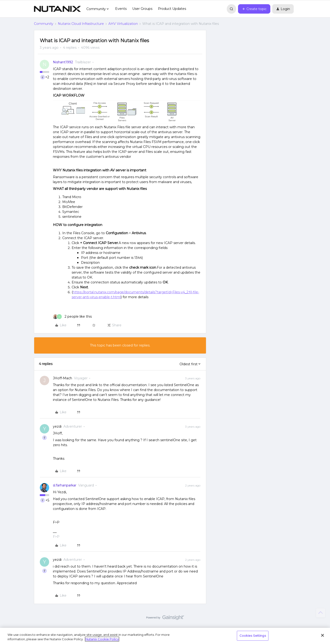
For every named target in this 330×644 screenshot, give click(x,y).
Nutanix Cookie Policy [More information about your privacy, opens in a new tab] (102, 639)
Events (121, 9)
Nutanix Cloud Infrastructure (81, 24)
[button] (254, 9)
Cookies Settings (253, 636)
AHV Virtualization (123, 24)
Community (44, 24)
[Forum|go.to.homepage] (57, 9)
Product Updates (172, 9)
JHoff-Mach (62, 378)
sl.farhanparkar (65, 485)
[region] (165, 636)
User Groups (142, 9)
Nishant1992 (63, 62)
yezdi (57, 426)
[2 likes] (72, 317)
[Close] (323, 635)
